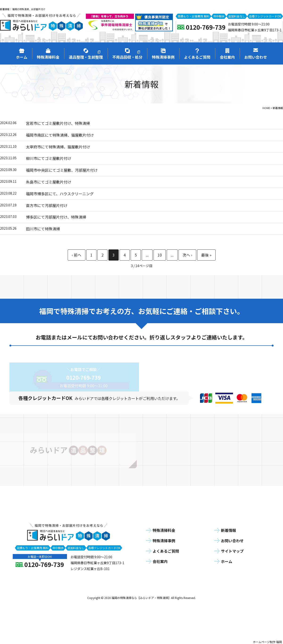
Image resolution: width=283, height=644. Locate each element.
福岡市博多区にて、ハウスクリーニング (60, 194)
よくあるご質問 (166, 549)
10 (160, 255)
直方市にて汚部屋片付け (47, 205)
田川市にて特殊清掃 (43, 229)
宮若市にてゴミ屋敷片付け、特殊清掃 (58, 123)
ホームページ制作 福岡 (267, 640)
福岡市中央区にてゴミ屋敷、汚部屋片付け (62, 170)
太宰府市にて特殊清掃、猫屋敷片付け (58, 147)
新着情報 (229, 529)
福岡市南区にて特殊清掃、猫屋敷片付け (60, 135)
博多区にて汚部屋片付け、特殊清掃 (56, 217)
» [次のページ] (187, 255)
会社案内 (160, 560)
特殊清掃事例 (164, 539)
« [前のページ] (77, 255)
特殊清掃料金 (164, 529)
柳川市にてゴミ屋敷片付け (49, 158)
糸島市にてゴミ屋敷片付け (49, 182)
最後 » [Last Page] (206, 255)
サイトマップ (232, 549)
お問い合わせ (232, 539)
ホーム (227, 560)
